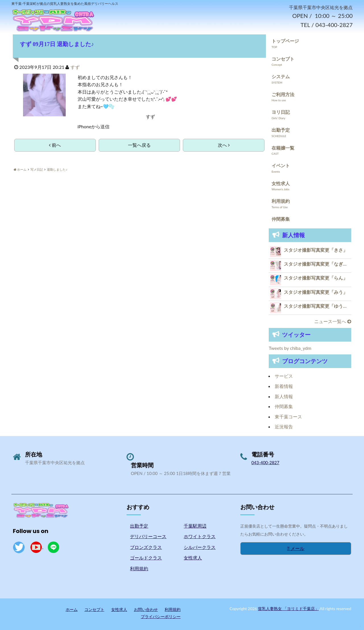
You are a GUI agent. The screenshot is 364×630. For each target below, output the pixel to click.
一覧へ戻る (139, 145)
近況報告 (284, 427)
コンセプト (283, 59)
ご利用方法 (283, 95)
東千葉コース (288, 417)
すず (75, 67)
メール (296, 549)
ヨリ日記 (281, 112)
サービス (284, 376)
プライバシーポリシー (161, 617)
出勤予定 (281, 130)
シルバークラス (200, 547)
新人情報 (284, 396)
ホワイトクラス (200, 537)
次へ (224, 145)
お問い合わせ (146, 609)
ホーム (72, 609)
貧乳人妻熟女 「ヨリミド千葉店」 (288, 609)
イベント (281, 166)
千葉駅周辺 (195, 526)
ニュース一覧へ (333, 322)
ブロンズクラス (146, 547)
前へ (55, 145)
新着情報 (284, 386)
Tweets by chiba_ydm (290, 348)
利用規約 (281, 201)
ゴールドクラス (146, 558)
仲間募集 (281, 219)
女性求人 (281, 184)
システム (281, 77)
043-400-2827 (265, 463)
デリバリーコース (148, 537)
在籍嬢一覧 (283, 148)
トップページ (285, 41)
